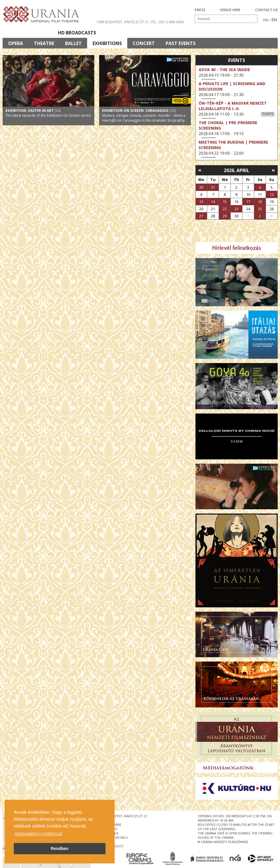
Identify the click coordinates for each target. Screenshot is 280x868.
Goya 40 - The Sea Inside (224, 70)
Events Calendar (192, 33)
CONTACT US (266, 10)
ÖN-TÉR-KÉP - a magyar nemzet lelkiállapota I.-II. (233, 106)
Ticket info (238, 33)
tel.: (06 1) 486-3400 (167, 22)
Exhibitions (107, 43)
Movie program (28, 33)
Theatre (44, 43)
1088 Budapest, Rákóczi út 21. (123, 22)
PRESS (200, 10)
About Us (119, 33)
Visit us (151, 33)
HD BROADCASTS (77, 33)
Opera (15, 43)
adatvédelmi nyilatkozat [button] (38, 834)
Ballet (73, 43)
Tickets (268, 114)
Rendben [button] (60, 849)
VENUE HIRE (230, 10)
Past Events (181, 43)
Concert (144, 43)
